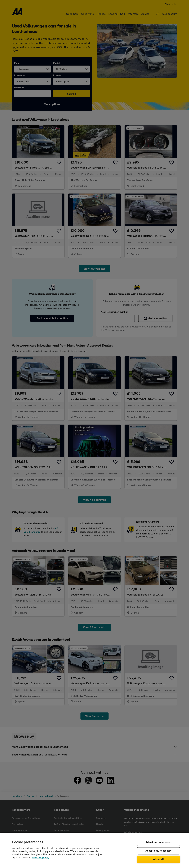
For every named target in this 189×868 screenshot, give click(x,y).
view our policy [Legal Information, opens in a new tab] (41, 858)
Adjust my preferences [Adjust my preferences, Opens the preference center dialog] (158, 842)
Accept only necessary (159, 851)
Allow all (159, 859)
